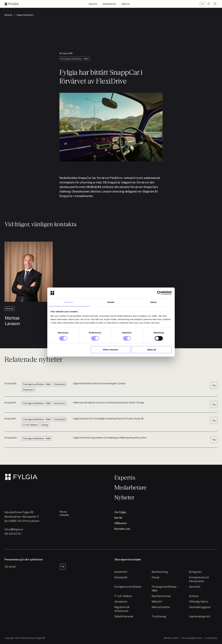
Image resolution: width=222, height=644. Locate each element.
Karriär (118, 518)
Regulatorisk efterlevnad (122, 609)
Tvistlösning (159, 616)
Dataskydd (121, 577)
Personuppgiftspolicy (192, 638)
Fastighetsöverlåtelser (128, 587)
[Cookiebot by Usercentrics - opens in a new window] (159, 293)
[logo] (12, 4)
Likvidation (121, 602)
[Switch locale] (202, 4)
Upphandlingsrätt (200, 616)
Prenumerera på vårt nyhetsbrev (24, 560)
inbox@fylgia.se (14, 529)
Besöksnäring (160, 572)
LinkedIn (64, 515)
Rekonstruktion (161, 607)
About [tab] (153, 302)
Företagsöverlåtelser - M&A (165, 589)
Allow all (152, 350)
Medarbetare (109, 4)
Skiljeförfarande (124, 616)
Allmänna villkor (171, 638)
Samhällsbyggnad (200, 607)
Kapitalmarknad (161, 596)
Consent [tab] (69, 302)
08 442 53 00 (13, 534)
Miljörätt (157, 602)
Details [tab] (111, 302)
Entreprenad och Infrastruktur (199, 579)
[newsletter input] (32, 567)
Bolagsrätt (196, 572)
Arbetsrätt (121, 572)
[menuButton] (215, 4)
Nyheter (126, 4)
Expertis (93, 4)
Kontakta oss (122, 529)
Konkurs (194, 596)
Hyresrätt (195, 587)
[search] (209, 4)
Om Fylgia (120, 512)
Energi (156, 577)
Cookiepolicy (211, 638)
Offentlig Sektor (199, 602)
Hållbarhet (121, 523)
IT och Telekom (123, 596)
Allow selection (111, 350)
